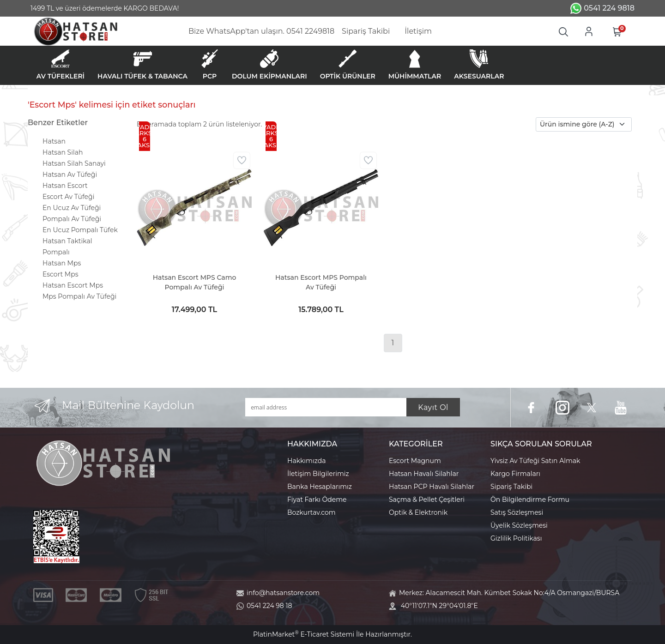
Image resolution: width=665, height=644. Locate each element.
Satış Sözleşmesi (517, 512)
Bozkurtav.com (311, 512)
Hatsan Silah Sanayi (74, 163)
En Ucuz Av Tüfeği (72, 208)
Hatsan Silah (63, 152)
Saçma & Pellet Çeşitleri (427, 500)
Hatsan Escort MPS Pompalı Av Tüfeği (321, 282)
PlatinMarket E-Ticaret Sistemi (304, 634)
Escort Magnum (415, 461)
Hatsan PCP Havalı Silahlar (432, 487)
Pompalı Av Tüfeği (72, 219)
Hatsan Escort (65, 186)
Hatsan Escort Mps (73, 285)
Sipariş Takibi (511, 487)
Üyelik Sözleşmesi (519, 525)
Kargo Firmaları (515, 474)
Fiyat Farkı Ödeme (317, 500)
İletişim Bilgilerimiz (318, 474)
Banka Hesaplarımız (320, 487)
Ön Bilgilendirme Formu (530, 500)
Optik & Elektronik (418, 512)
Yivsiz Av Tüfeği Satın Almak (535, 461)
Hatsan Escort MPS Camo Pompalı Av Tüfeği (195, 282)
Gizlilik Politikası (516, 538)
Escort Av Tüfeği (68, 197)
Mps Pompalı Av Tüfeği (79, 296)
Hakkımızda (306, 461)
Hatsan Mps (62, 263)
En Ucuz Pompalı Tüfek (80, 230)
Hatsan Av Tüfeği (70, 175)
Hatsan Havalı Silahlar (424, 474)
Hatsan (54, 141)
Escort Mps (60, 274)
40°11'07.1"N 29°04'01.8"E (439, 606)
